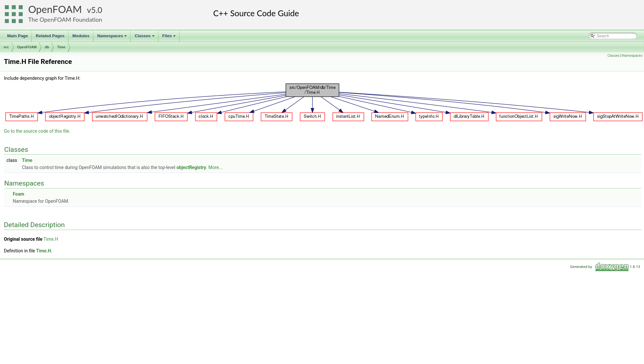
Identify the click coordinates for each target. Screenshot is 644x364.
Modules (81, 36)
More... (215, 167)
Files (170, 38)
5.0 (97, 10)
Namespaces (113, 38)
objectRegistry (191, 167)
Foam (18, 194)
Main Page (18, 36)
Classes (145, 38)
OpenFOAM (55, 9)
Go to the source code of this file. (37, 131)
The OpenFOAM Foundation (65, 19)
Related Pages (50, 36)
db (47, 47)
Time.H (51, 239)
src (6, 47)
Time (61, 47)
